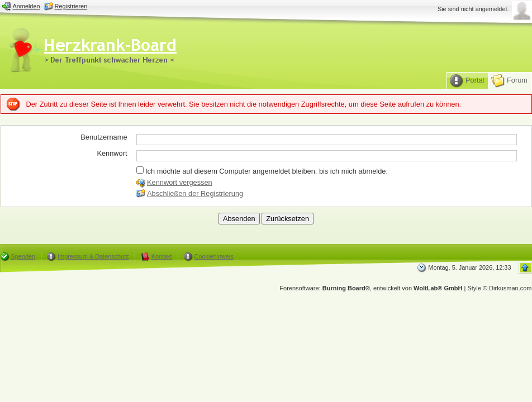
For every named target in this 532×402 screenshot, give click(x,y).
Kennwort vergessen (180, 182)
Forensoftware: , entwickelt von (371, 288)
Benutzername (104, 137)
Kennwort (112, 153)
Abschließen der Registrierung (195, 193)
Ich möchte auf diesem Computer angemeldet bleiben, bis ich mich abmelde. (262, 171)
